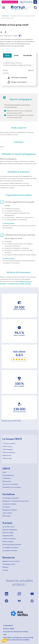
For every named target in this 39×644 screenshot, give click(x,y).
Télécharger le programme (17, 78)
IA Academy (6, 507)
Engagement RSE (8, 536)
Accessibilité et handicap (10, 547)
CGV (5, 635)
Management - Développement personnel (15, 501)
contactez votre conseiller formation (20, 284)
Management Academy (10, 510)
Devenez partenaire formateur (12, 544)
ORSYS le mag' (7, 458)
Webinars (5, 567)
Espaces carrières (8, 542)
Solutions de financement (19, 272)
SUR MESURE (27, 55)
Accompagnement (8, 475)
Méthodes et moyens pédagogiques (19, 154)
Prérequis (19, 142)
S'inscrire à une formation (10, 484)
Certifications (7, 478)
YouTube (5, 570)
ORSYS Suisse (7, 455)
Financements (7, 481)
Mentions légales (9, 629)
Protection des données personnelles (16, 632)
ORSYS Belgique (8, 449)
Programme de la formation (19, 195)
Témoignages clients (9, 564)
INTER (7, 55)
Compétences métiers (17, 16)
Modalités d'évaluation (19, 172)
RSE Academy (7, 516)
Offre (4, 472)
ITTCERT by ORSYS (9, 443)
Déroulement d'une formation (12, 487)
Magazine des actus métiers (11, 561)
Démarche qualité (8, 533)
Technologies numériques (10, 498)
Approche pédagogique (10, 530)
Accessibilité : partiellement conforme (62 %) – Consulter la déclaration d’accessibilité (19, 639)
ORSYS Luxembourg (9, 452)
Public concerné (19, 128)
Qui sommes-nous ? (9, 527)
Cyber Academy (7, 513)
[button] (4, 641)
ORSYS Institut (7, 446)
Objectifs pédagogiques (21, 99)
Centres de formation (9, 539)
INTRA (16, 55)
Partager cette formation (17, 82)
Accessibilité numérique (10, 550)
